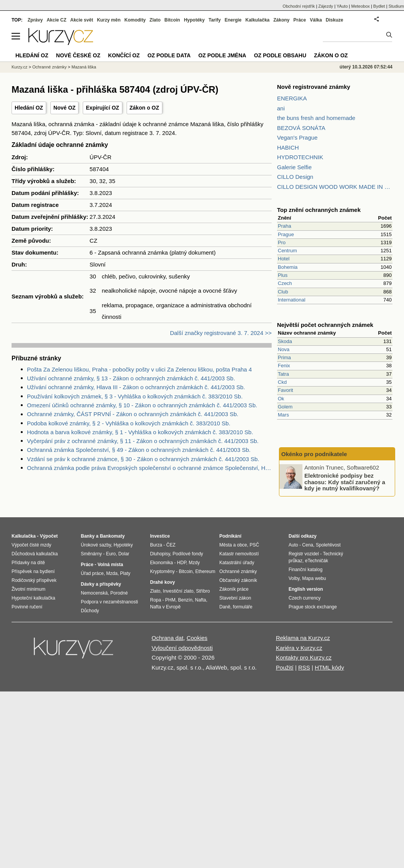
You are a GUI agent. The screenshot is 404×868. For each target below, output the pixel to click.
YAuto (342, 6)
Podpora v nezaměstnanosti (109, 602)
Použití (285, 667)
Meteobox (361, 6)
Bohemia (288, 267)
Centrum (287, 251)
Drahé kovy (163, 582)
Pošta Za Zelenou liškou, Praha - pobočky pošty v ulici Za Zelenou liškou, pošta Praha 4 (139, 369)
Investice (160, 536)
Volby (294, 578)
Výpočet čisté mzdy (31, 545)
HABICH (288, 147)
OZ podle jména (222, 55)
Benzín (185, 600)
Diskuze (335, 20)
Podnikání (230, 536)
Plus (283, 275)
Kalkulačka (258, 20)
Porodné (119, 593)
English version (306, 589)
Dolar (124, 554)
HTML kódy (329, 667)
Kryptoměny (162, 571)
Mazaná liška (84, 67)
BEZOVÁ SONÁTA (301, 128)
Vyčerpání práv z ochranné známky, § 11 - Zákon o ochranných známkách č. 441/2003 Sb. (143, 441)
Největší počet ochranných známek (325, 325)
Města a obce (233, 545)
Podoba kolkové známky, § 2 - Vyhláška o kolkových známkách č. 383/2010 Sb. (129, 423)
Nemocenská (94, 593)
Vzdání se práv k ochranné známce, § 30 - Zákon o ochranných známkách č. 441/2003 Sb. (143, 459)
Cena (308, 545)
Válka (316, 20)
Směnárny (91, 554)
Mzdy (194, 563)
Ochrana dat (168, 638)
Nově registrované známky (314, 87)
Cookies (197, 638)
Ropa (156, 600)
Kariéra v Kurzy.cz (299, 648)
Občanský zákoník (238, 580)
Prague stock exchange (313, 607)
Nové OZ (65, 108)
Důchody (90, 611)
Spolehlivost (328, 545)
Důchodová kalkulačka (35, 554)
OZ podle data (169, 55)
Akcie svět (82, 20)
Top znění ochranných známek (319, 210)
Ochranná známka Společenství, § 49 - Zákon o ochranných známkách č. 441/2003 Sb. (139, 450)
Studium (396, 6)
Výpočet (49, 536)
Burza (156, 545)
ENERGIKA (292, 98)
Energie (233, 20)
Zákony (281, 20)
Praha (285, 226)
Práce (300, 20)
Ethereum (205, 571)
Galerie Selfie (294, 167)
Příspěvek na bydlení (33, 571)
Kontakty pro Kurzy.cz (304, 657)
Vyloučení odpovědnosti (182, 648)
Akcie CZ (56, 20)
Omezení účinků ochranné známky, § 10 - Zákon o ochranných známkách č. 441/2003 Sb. (142, 405)
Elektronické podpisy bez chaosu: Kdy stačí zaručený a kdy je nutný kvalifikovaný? (345, 482)
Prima (284, 357)
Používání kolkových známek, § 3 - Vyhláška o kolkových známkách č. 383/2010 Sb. (135, 396)
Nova (284, 349)
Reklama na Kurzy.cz (303, 638)
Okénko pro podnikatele (314, 454)
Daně (225, 607)
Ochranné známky (49, 67)
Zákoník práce (234, 589)
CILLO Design (295, 177)
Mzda (112, 573)
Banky (88, 536)
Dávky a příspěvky (101, 584)
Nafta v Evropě (165, 607)
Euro (111, 554)
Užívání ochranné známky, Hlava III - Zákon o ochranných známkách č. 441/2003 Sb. (136, 387)
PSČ (255, 545)
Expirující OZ (102, 108)
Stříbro (203, 591)
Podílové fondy (188, 554)
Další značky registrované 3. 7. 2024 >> (221, 333)
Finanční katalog (306, 570)
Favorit (285, 390)
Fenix (284, 366)
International (292, 300)
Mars (283, 415)
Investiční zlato (178, 591)
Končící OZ (124, 55)
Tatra (283, 374)
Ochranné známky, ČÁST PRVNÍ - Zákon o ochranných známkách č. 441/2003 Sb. (133, 414)
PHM (170, 600)
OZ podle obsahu (280, 55)
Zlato (155, 20)
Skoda (285, 341)
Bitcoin (172, 20)
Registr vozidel (304, 554)
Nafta (201, 600)
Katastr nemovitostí (239, 554)
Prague (286, 234)
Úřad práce (92, 573)
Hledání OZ (29, 108)
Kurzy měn (109, 20)
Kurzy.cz (19, 67)
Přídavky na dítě (28, 563)
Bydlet (379, 6)
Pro (282, 242)
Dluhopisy (160, 554)
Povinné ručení (27, 607)
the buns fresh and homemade (316, 118)
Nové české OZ (78, 55)
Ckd (282, 382)
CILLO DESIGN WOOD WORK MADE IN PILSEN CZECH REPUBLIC (335, 187)
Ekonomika (161, 563)
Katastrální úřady (237, 563)
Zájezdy (326, 6)
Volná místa (110, 565)
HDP (182, 563)
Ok (281, 399)
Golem (285, 407)
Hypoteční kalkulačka (33, 598)
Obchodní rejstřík (299, 6)
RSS (304, 667)
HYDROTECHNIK (300, 157)
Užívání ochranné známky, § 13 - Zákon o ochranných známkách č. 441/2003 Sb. (131, 378)
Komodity (135, 20)
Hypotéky (194, 20)
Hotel (284, 259)
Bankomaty (112, 536)
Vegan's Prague (297, 137)
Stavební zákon (235, 598)
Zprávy (35, 20)
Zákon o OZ (144, 108)
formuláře (243, 607)
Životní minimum (28, 589)
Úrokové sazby (96, 545)
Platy (125, 573)
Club (283, 292)
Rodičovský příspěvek (34, 580)
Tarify (215, 20)
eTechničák (317, 561)
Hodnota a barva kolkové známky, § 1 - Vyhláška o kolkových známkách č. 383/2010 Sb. (140, 432)
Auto (293, 545)
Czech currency (305, 598)
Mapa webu (314, 578)
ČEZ (171, 545)
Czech (285, 283)
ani (281, 108)
